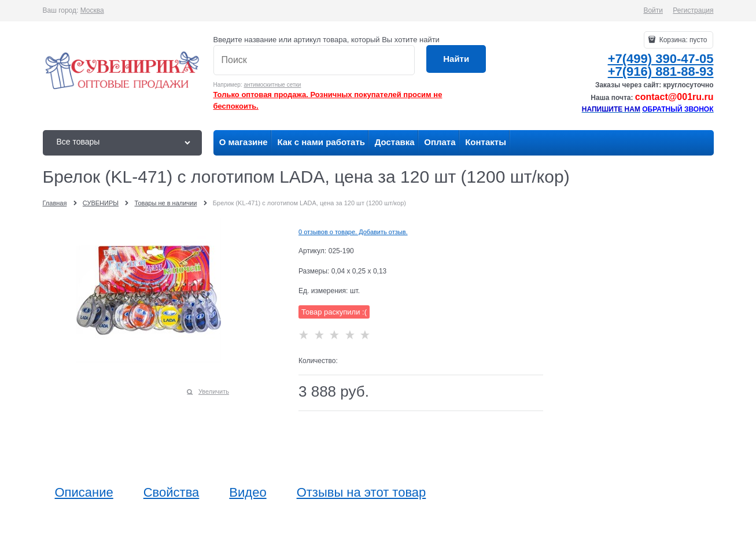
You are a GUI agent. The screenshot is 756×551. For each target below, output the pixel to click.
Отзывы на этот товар (362, 493)
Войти (653, 10)
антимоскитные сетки (272, 85)
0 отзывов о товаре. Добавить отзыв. (353, 232)
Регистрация (693, 10)
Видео (248, 493)
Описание (84, 493)
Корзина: (682, 40)
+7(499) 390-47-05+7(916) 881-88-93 (661, 65)
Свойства (172, 493)
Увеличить (214, 391)
